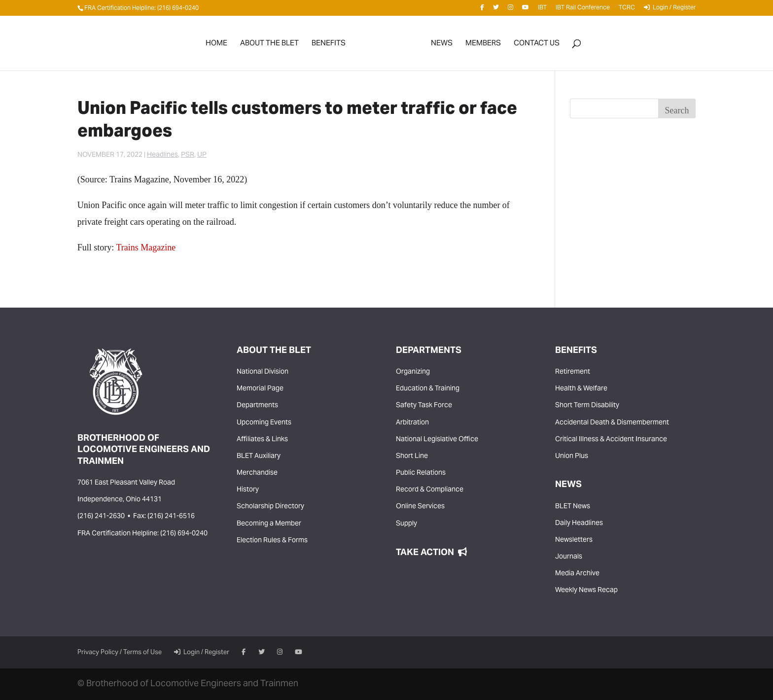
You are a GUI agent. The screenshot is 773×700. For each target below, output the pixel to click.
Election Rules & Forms (272, 541)
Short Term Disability (587, 406)
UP (202, 155)
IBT (542, 10)
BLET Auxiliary (259, 456)
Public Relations (421, 473)
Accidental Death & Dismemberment (612, 423)
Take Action (431, 553)
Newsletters (574, 540)
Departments (257, 406)
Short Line (412, 456)
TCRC (627, 10)
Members (483, 46)
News (442, 46)
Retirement (573, 372)
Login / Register (670, 9)
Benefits (329, 46)
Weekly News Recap (586, 591)
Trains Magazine (146, 247)
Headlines (162, 155)
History (248, 490)
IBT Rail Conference (583, 10)
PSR (188, 155)
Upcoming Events (264, 423)
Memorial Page (260, 389)
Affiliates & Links (262, 440)
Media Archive (577, 574)
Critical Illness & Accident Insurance (611, 440)
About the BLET (269, 46)
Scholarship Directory (270, 507)
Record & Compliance (430, 490)
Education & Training (428, 389)
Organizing (413, 372)
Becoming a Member (269, 524)
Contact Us (537, 46)
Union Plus (572, 456)
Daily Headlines (579, 524)
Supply (406, 524)
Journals (569, 557)
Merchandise (257, 473)
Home (216, 46)
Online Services (420, 507)
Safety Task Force (424, 406)
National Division (263, 372)
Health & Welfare (581, 389)
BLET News (573, 507)
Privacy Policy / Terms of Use (120, 653)
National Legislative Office (437, 440)
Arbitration (412, 423)
